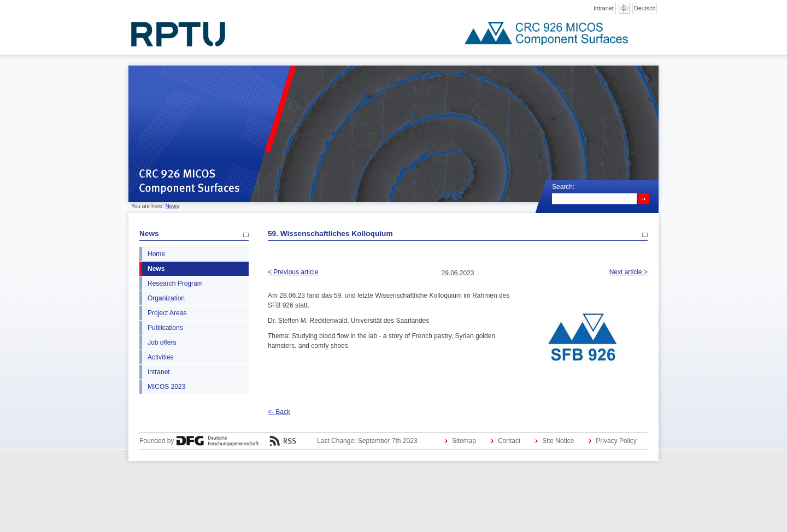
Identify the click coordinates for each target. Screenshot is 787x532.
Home (156, 254)
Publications (165, 328)
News (172, 206)
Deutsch (645, 8)
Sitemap (464, 441)
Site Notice (558, 441)
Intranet (604, 8)
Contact (509, 441)
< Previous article (293, 272)
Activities (160, 357)
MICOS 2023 (166, 387)
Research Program (175, 283)
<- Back (279, 412)
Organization (166, 298)
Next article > (629, 272)
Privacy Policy (616, 441)
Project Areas (167, 313)
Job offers (162, 342)
